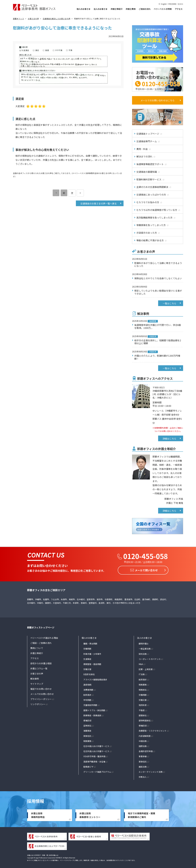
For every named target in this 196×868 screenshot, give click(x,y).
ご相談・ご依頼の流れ (41, 642)
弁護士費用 (131, 9)
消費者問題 (88, 689)
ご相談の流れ (145, 9)
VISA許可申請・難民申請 (94, 756)
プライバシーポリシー (41, 698)
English (164, 4)
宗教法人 (143, 776)
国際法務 (143, 745)
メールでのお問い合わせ (42, 693)
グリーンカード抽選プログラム (97, 771)
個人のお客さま (84, 9)
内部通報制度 (145, 735)
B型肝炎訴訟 (89, 674)
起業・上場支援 (146, 668)
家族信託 (87, 735)
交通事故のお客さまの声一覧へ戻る (99, 203)
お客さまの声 (37, 673)
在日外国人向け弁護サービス (96, 751)
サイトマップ (37, 683)
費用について (37, 647)
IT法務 (142, 674)
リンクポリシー (38, 703)
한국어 (181, 4)
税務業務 (87, 740)
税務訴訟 (143, 689)
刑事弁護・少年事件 (92, 653)
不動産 (142, 709)
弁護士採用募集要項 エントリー (90, 814)
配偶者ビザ (88, 766)
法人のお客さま (101, 9)
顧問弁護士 (144, 643)
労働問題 (87, 648)
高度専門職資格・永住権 (94, 761)
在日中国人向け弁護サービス (96, 745)
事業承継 (143, 756)
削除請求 (87, 694)
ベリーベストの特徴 (163, 9)
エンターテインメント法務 (151, 771)
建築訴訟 (143, 715)
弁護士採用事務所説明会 (38, 814)
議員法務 (143, 766)
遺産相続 (87, 684)
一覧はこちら (169, 303)
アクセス (179, 9)
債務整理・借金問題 (92, 663)
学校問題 (87, 699)
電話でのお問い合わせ (41, 688)
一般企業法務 (145, 648)
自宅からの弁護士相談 (41, 663)
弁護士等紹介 (117, 9)
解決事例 (35, 678)
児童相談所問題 (90, 704)
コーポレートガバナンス (150, 658)
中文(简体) (172, 4)
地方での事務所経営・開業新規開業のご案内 (142, 814)
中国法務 (143, 740)
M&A (141, 663)
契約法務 (143, 653)
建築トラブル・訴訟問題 (94, 709)
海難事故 (87, 730)
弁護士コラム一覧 (39, 668)
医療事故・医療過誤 (92, 715)
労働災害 (87, 668)
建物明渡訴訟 (145, 720)
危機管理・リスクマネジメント (153, 730)
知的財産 (143, 704)
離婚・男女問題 (90, 643)
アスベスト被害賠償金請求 (95, 679)
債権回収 (87, 720)
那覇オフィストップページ (41, 627)
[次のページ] (80, 193)
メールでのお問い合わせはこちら (158, 100)
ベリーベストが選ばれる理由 (44, 637)
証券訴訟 (87, 725)
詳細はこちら (169, 439)
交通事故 (87, 658)
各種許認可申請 (146, 751)
